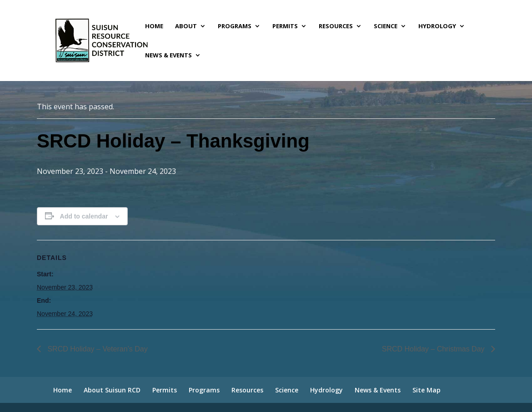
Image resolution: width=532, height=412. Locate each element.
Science (386, 26)
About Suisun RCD (112, 390)
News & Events (168, 56)
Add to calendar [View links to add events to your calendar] (84, 216)
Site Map (427, 390)
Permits (285, 26)
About (186, 26)
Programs (235, 26)
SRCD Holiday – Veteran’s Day (97, 349)
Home (154, 26)
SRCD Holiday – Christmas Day (434, 349)
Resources (336, 26)
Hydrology (437, 26)
